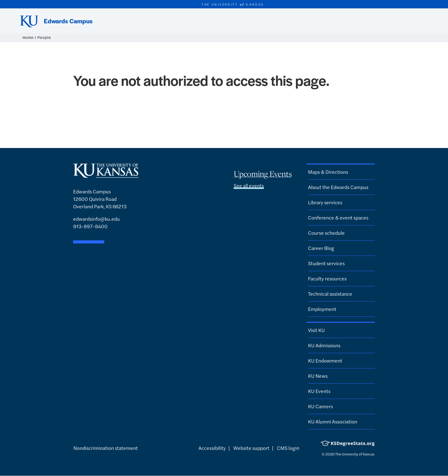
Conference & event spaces (338, 217)
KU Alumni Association (333, 421)
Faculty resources (327, 278)
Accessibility (212, 448)
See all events (249, 185)
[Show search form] (421, 21)
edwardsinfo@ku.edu (96, 219)
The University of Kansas (355, 454)
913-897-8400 (90, 226)
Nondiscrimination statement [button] (106, 448)
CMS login (288, 448)
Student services (326, 263)
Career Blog (321, 248)
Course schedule (326, 233)
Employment (322, 309)
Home (28, 37)
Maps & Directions (328, 172)
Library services (325, 202)
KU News (318, 376)
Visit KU (316, 330)
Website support (251, 448)
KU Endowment (325, 360)
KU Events (319, 391)
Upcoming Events (263, 174)
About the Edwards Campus (338, 187)
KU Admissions (324, 345)
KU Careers (320, 406)
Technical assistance (330, 294)
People (44, 37)
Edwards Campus (68, 21)
